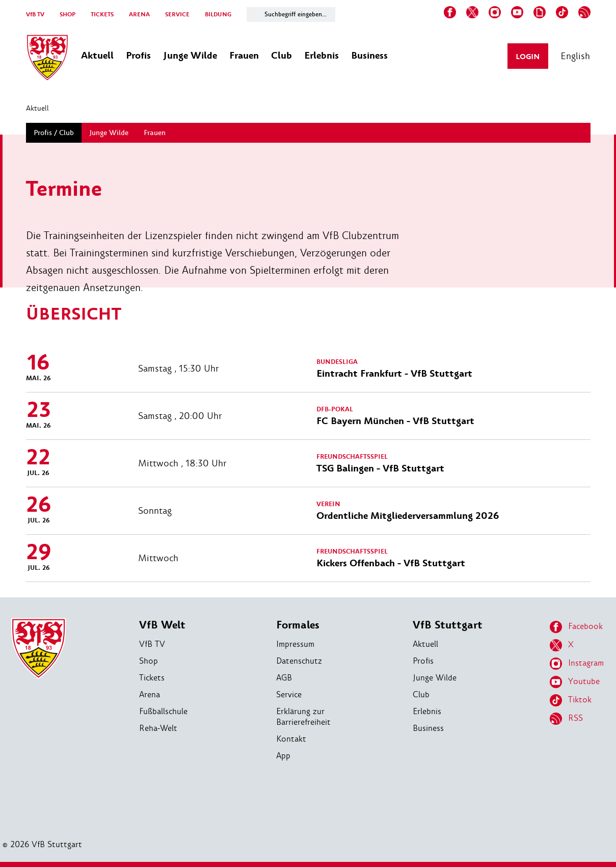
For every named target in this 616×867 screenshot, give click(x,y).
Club (421, 694)
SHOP (68, 15)
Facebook (576, 627)
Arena (150, 694)
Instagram (577, 664)
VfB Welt (162, 625)
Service (289, 694)
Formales (298, 625)
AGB (284, 678)
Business (428, 728)
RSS (566, 719)
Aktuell (37, 108)
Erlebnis (427, 711)
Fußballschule (163, 711)
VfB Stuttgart (448, 625)
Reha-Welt (158, 728)
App (283, 756)
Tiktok (571, 700)
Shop (149, 661)
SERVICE (177, 15)
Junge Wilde (435, 678)
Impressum (295, 644)
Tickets (152, 678)
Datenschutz (299, 661)
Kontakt (291, 739)
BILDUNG (218, 15)
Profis (423, 661)
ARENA (139, 15)
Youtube (575, 682)
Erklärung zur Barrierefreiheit (303, 717)
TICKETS (102, 15)
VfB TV (35, 15)
